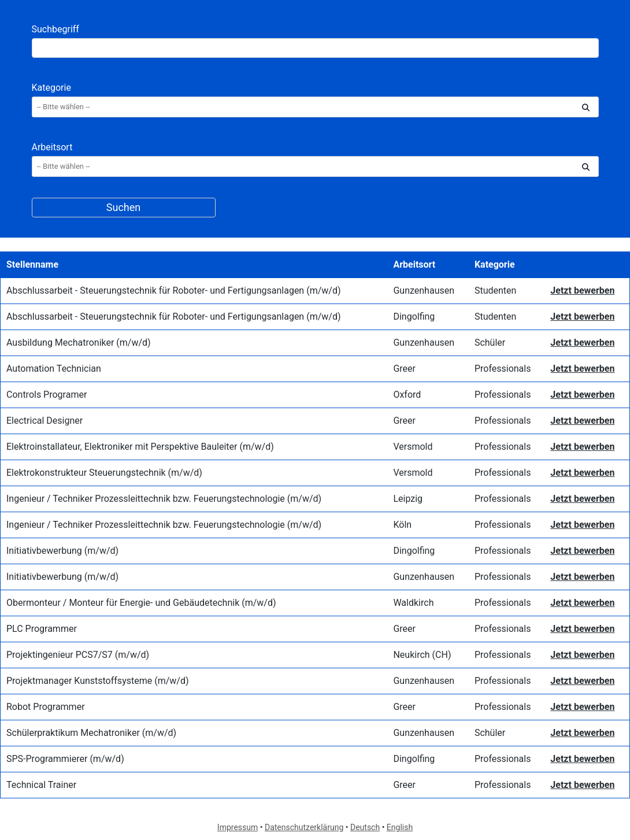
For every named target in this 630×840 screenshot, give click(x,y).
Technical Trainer (41, 785)
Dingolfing (414, 317)
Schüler (490, 343)
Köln (402, 525)
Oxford (407, 395)
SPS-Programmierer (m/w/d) (65, 759)
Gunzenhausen (424, 291)
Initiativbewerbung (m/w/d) (62, 551)
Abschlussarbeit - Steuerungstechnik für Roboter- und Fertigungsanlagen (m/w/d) (174, 291)
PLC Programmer (42, 629)
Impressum (238, 827)
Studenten (495, 291)
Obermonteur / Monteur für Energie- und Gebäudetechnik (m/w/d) (141, 603)
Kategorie (51, 88)
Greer (404, 369)
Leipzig (408, 499)
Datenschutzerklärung (304, 827)
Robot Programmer (46, 707)
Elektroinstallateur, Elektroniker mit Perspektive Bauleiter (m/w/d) (140, 447)
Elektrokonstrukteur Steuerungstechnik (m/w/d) (104, 473)
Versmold (413, 447)
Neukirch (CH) (422, 655)
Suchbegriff (55, 29)
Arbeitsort (52, 147)
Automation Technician (54, 369)
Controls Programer (47, 395)
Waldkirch (413, 603)
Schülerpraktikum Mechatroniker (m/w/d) (91, 733)
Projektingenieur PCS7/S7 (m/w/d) (78, 655)
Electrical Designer (45, 421)
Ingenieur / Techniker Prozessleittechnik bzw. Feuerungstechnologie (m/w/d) (164, 499)
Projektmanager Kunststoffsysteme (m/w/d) (97, 681)
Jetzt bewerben (582, 291)
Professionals (503, 369)
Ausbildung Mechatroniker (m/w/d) (79, 343)
